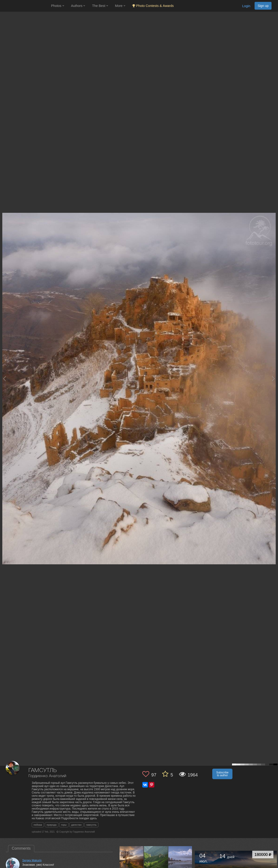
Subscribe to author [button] (222, 774)
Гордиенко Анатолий (47, 776)
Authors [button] (78, 6)
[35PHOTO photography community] (25, 6)
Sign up (263, 6)
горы (64, 825)
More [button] (120, 6)
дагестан (76, 825)
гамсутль (91, 825)
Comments (21, 848)
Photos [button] (58, 6)
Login (246, 6)
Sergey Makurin (32, 860)
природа (52, 825)
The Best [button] (100, 6)
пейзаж (38, 825)
